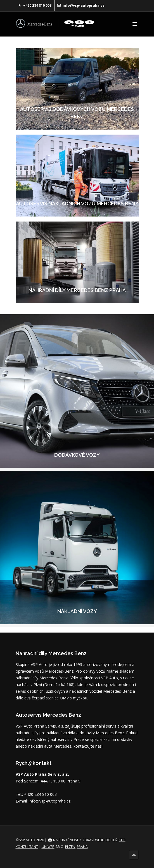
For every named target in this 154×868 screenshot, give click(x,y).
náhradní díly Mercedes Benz (42, 678)
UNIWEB (48, 847)
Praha (82, 847)
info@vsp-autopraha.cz (84, 5)
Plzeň (70, 847)
